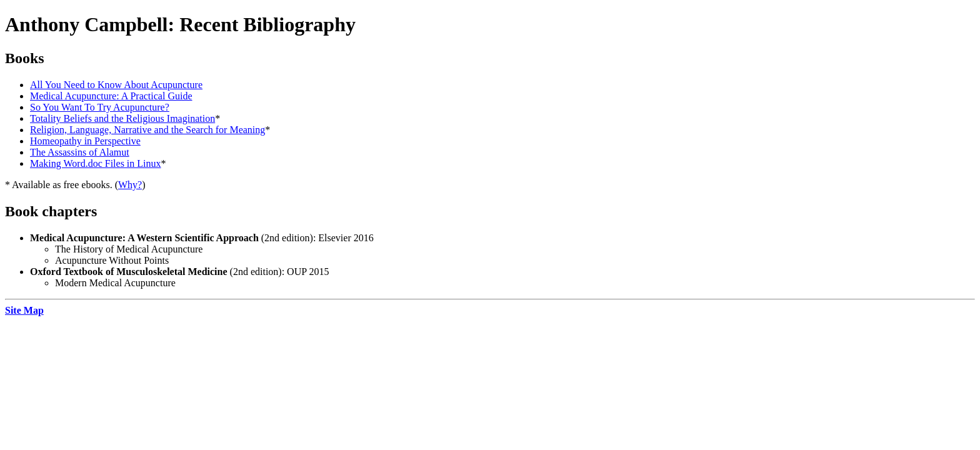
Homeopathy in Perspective (85, 141)
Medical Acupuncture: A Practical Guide (111, 96)
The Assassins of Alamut (80, 152)
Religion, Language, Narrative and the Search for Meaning (147, 130)
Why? (130, 185)
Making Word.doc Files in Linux (96, 163)
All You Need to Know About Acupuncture (116, 85)
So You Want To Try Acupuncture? (100, 107)
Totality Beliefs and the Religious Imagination (122, 118)
